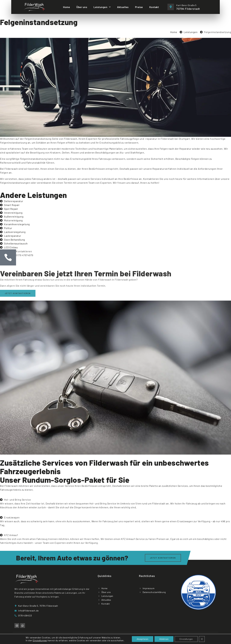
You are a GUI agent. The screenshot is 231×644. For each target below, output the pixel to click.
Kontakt (154, 7)
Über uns (82, 7)
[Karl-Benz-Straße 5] (171, 7)
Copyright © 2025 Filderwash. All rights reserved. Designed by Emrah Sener (116, 639)
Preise (139, 7)
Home (66, 7)
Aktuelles (123, 7)
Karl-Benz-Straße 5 (186, 5)
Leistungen (102, 7)
